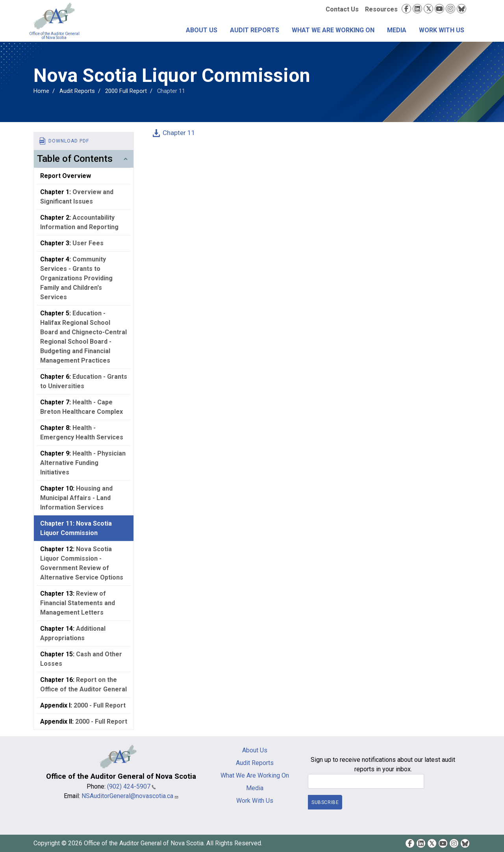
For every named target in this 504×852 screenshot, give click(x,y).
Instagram (450, 9)
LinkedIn (417, 9)
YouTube (439, 9)
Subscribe (325, 802)
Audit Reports (255, 30)
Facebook (406, 9)
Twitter (428, 9)
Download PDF (69, 141)
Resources (381, 9)
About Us (202, 30)
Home (41, 91)
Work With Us (442, 30)
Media (397, 30)
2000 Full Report (126, 91)
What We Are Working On (333, 30)
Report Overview (66, 176)
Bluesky (461, 9)
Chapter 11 (179, 133)
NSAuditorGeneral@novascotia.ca (130, 796)
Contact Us (342, 9)
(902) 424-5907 (132, 786)
